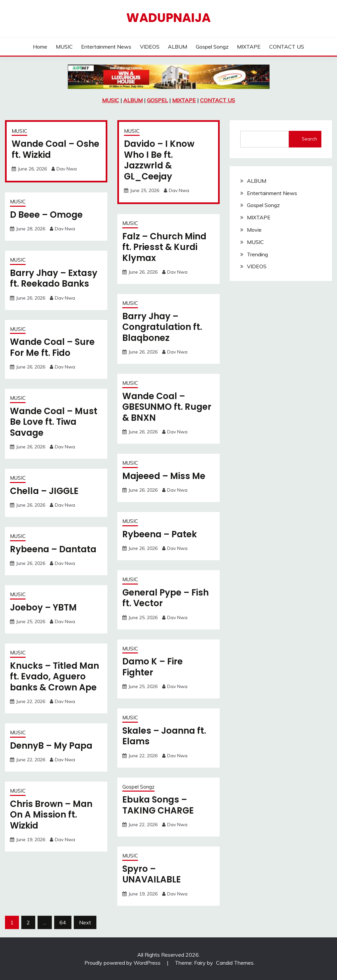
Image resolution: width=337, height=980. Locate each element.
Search (309, 139)
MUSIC (64, 47)
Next (85, 922)
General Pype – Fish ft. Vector (166, 598)
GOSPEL (157, 100)
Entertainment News (106, 47)
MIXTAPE (249, 47)
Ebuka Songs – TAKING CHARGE (158, 805)
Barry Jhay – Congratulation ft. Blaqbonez (162, 327)
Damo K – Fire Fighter (153, 667)
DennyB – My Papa (51, 746)
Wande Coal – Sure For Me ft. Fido (52, 347)
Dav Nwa (67, 169)
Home (40, 47)
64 (63, 922)
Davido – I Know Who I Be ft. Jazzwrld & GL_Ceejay (159, 160)
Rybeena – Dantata (53, 549)
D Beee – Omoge (46, 215)
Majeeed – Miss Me (164, 476)
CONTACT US (287, 47)
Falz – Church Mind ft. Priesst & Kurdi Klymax (164, 247)
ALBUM (177, 47)
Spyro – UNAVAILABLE (152, 874)
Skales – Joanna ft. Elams (164, 736)
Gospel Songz (212, 47)
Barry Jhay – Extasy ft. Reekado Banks (54, 278)
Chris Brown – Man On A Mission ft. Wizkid (51, 815)
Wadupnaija (168, 18)
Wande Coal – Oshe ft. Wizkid (56, 149)
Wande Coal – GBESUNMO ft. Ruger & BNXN (167, 407)
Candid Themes (235, 963)
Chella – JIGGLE (44, 491)
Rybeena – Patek (160, 534)
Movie (254, 230)
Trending (257, 254)
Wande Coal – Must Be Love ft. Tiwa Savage (54, 422)
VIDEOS (150, 47)
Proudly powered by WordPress (123, 963)
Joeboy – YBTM (43, 608)
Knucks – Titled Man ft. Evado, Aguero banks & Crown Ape (55, 677)
